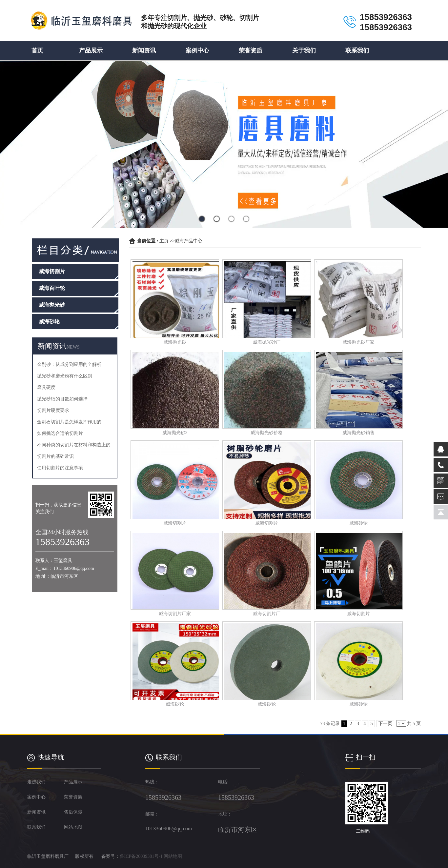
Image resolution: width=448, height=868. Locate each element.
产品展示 (91, 50)
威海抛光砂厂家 (358, 342)
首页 (37, 50)
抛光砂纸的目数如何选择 (62, 399)
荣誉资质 (251, 50)
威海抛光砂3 (175, 433)
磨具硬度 (46, 387)
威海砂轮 (358, 523)
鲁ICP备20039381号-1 (141, 856)
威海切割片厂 (267, 614)
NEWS (73, 347)
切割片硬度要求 (53, 410)
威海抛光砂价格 (267, 433)
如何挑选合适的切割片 (60, 433)
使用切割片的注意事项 (60, 468)
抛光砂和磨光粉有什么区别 (65, 376)
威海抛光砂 (175, 342)
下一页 (385, 724)
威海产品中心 (189, 241)
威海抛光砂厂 (267, 342)
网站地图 (173, 856)
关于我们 (304, 50)
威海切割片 (175, 523)
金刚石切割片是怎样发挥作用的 (69, 422)
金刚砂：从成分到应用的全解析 (69, 364)
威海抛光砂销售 (358, 433)
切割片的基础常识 (55, 456)
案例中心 (197, 50)
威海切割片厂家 (175, 614)
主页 (164, 241)
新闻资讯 (144, 50)
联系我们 (357, 50)
